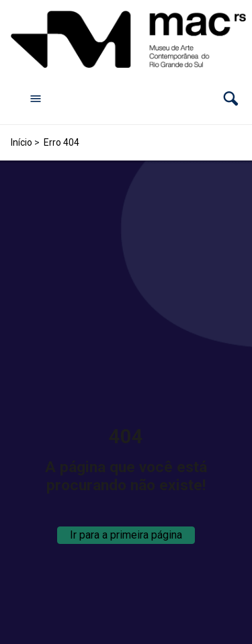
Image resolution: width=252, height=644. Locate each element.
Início (22, 142)
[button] (231, 98)
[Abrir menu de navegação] (36, 98)
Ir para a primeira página (126, 535)
